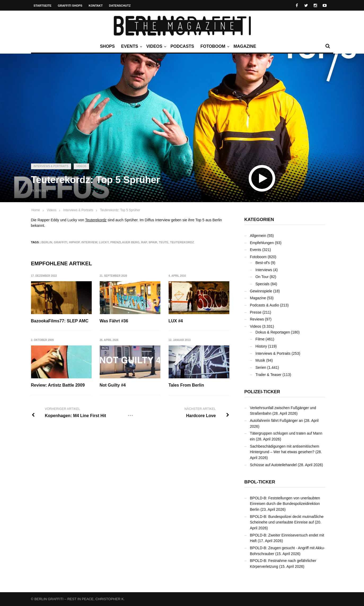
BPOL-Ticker (260, 482)
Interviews (264, 270)
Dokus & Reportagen (273, 332)
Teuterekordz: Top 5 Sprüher (120, 210)
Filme (260, 339)
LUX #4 (176, 321)
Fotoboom (214, 46)
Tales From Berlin (186, 385)
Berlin (47, 242)
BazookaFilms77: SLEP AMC (60, 321)
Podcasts (182, 46)
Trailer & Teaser (269, 375)
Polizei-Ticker (262, 392)
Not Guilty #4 (113, 385)
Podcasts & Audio (265, 305)
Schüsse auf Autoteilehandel (273, 465)
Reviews (257, 319)
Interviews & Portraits (51, 166)
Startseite (43, 6)
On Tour (262, 277)
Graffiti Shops (70, 6)
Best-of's (263, 263)
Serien (261, 367)
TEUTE (164, 242)
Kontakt (96, 6)
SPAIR (153, 242)
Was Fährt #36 (114, 321)
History (261, 346)
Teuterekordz (96, 220)
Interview (89, 242)
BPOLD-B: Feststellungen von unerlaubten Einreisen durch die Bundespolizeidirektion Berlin (285, 504)
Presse (256, 312)
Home (36, 210)
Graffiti (61, 242)
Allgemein (258, 236)
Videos (156, 46)
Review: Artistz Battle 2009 (58, 385)
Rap (144, 242)
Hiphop (74, 242)
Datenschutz (120, 6)
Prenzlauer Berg (125, 242)
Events (131, 46)
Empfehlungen (262, 243)
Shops (107, 46)
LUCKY (104, 242)
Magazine (245, 46)
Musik (260, 360)
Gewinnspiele (261, 291)
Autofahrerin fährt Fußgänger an (277, 421)
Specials (263, 284)
